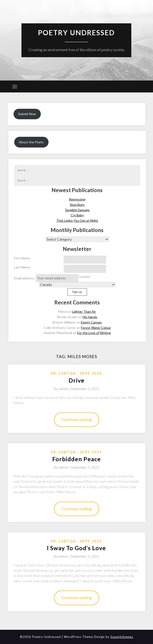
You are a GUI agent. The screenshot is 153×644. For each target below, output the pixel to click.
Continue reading (76, 420)
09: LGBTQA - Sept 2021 (76, 373)
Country (84, 276)
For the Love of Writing (94, 333)
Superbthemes (122, 637)
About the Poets (31, 142)
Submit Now (27, 114)
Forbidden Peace (76, 459)
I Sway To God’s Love (76, 548)
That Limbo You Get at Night (77, 220)
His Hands (90, 317)
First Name (22, 258)
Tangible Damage (77, 210)
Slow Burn (77, 205)
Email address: (46, 278)
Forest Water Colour (96, 328)
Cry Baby (77, 215)
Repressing (77, 199)
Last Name (22, 267)
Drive (76, 380)
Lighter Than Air (84, 311)
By (62, 389)
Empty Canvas (91, 322)
